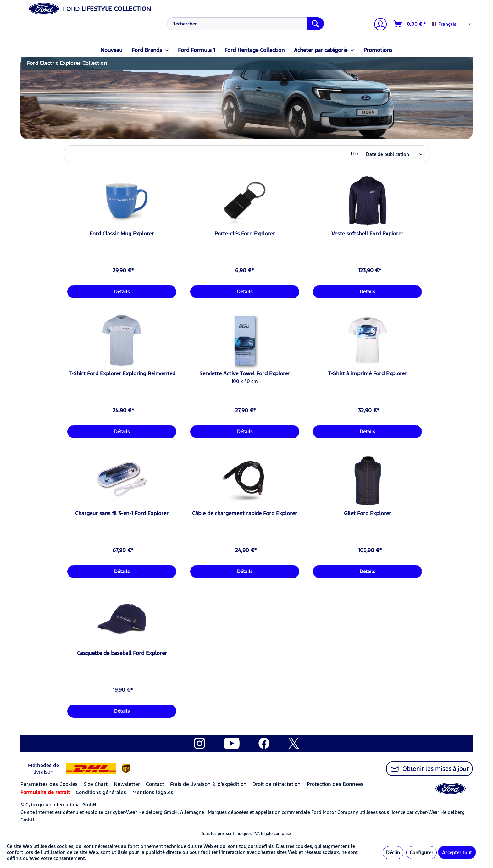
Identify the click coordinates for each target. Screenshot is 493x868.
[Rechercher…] (245, 24)
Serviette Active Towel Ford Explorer (245, 373)
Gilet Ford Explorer (368, 513)
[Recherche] (315, 24)
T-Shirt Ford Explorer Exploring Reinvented (122, 373)
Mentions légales (153, 792)
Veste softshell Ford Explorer (367, 234)
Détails (122, 292)
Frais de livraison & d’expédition (208, 784)
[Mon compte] (378, 25)
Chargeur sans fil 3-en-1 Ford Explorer (122, 513)
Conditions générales (101, 792)
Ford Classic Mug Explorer (122, 234)
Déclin (393, 852)
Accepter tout (457, 852)
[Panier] (410, 24)
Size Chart (96, 784)
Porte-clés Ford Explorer (245, 234)
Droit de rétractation (277, 784)
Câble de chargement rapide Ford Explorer (245, 513)
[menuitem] (245, 24)
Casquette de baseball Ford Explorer (122, 653)
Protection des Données (335, 784)
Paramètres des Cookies (49, 784)
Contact (155, 784)
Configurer (421, 852)
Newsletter (127, 784)
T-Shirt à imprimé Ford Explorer (368, 373)
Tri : (354, 154)
